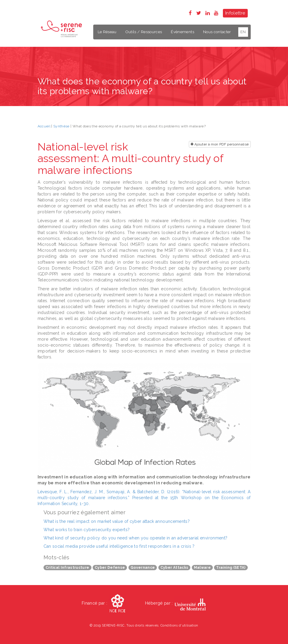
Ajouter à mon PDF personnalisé (220, 144)
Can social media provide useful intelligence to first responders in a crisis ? (119, 546)
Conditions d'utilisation (179, 625)
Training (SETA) (231, 568)
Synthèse (61, 126)
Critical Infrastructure (67, 568)
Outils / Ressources (144, 32)
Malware (202, 568)
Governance (143, 568)
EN (243, 32)
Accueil (44, 126)
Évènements (182, 32)
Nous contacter (217, 32)
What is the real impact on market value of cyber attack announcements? (117, 521)
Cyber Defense (110, 568)
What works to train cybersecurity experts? (87, 530)
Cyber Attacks (174, 568)
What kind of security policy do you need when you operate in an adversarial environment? (136, 538)
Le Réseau (107, 32)
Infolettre (235, 13)
